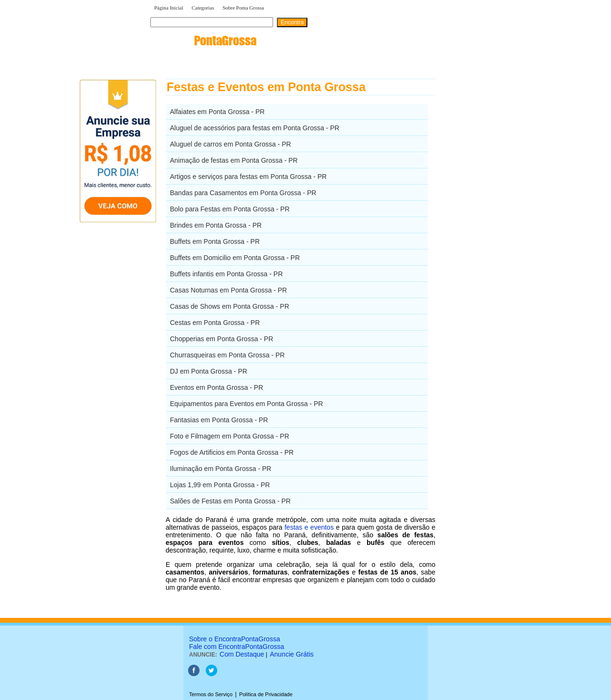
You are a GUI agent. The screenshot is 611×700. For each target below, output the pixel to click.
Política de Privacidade (266, 694)
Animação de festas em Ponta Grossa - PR (234, 160)
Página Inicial (169, 8)
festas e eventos (309, 527)
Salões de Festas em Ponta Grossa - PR (230, 501)
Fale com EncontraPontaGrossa (237, 647)
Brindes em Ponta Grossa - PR (216, 225)
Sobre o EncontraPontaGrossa (235, 639)
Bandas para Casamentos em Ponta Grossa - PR (243, 193)
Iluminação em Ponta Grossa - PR (221, 469)
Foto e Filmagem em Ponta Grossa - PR (230, 436)
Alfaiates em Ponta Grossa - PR (217, 112)
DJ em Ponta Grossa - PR (209, 371)
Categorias (203, 8)
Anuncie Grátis (292, 654)
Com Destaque (242, 654)
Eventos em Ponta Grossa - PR (216, 387)
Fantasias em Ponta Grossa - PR (219, 420)
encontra (203, 41)
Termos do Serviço (211, 694)
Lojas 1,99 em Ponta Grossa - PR (220, 485)
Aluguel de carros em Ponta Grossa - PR (231, 144)
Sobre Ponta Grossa (243, 8)
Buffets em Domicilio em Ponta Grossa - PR (235, 258)
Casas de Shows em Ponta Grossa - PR (230, 306)
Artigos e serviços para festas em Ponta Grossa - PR (248, 177)
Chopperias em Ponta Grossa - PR (221, 339)
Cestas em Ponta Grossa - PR (215, 323)
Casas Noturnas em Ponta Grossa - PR (228, 290)
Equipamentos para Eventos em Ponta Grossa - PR (247, 404)
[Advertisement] (485, 222)
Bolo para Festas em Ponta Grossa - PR (230, 209)
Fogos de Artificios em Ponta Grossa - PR (232, 452)
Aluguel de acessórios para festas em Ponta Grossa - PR (255, 128)
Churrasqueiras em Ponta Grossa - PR (227, 355)
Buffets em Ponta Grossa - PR (215, 241)
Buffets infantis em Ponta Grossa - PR (226, 274)
